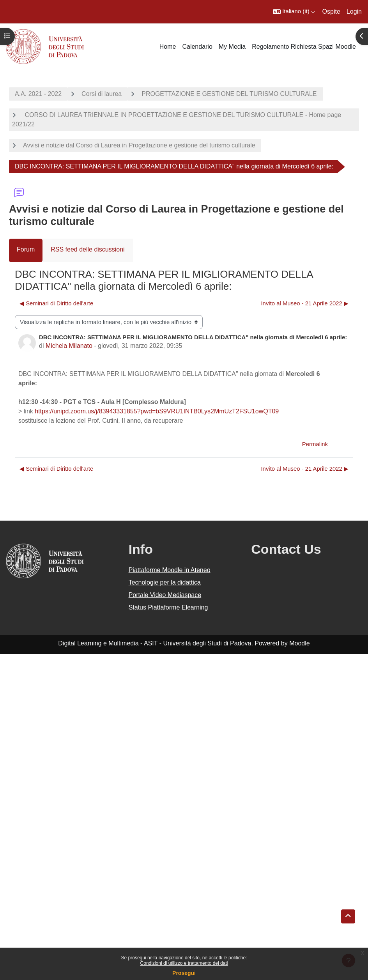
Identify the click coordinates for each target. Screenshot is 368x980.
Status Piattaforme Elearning (168, 607)
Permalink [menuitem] (315, 444)
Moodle (299, 643)
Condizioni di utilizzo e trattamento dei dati (184, 963)
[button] (294, 12)
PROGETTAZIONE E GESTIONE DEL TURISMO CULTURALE (229, 94)
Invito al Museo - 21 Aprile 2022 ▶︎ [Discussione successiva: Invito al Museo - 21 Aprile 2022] (305, 303)
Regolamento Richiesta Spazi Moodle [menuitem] (304, 47)
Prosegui (184, 973)
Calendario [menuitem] (197, 47)
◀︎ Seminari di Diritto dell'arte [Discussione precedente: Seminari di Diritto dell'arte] (56, 303)
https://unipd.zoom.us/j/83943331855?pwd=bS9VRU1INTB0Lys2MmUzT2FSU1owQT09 (157, 411)
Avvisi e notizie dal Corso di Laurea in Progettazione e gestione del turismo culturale (139, 145)
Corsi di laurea (102, 94)
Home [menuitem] (168, 47)
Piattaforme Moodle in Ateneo (170, 570)
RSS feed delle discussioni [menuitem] (88, 249)
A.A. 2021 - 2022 (38, 94)
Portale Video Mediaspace (165, 595)
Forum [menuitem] (26, 249)
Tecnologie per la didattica (165, 582)
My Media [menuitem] (232, 47)
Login (354, 12)
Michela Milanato (69, 346)
